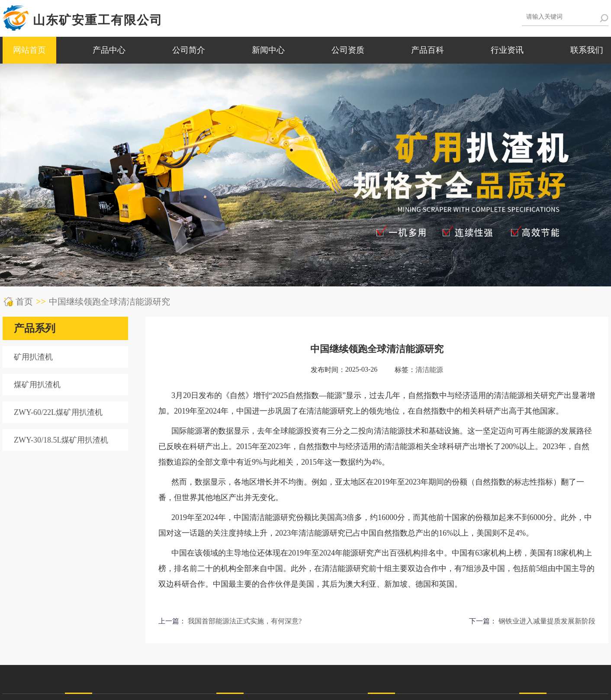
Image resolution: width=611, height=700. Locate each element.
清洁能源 (429, 370)
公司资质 (348, 50)
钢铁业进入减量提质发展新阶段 (547, 621)
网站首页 (29, 50)
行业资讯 (507, 50)
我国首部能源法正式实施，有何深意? (245, 621)
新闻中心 (268, 50)
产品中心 (109, 50)
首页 (24, 302)
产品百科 (428, 50)
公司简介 (189, 50)
